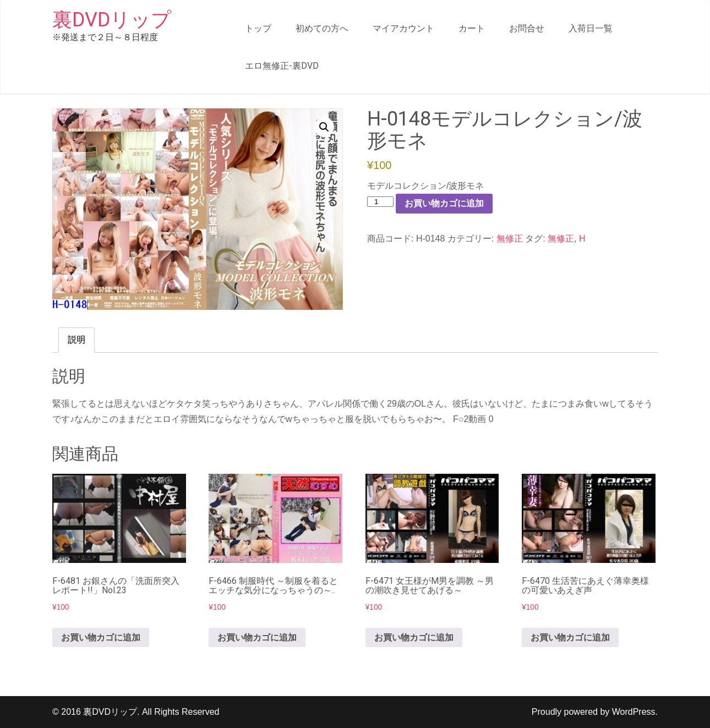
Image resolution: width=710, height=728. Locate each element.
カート (472, 28)
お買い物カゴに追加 (444, 203)
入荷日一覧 (591, 28)
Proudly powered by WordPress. (595, 712)
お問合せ (527, 28)
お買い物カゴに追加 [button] (101, 637)
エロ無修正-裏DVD (282, 66)
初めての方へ (322, 28)
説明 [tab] (77, 340)
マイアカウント (403, 28)
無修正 (510, 239)
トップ (258, 28)
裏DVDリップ (112, 20)
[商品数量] (380, 202)
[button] (324, 127)
